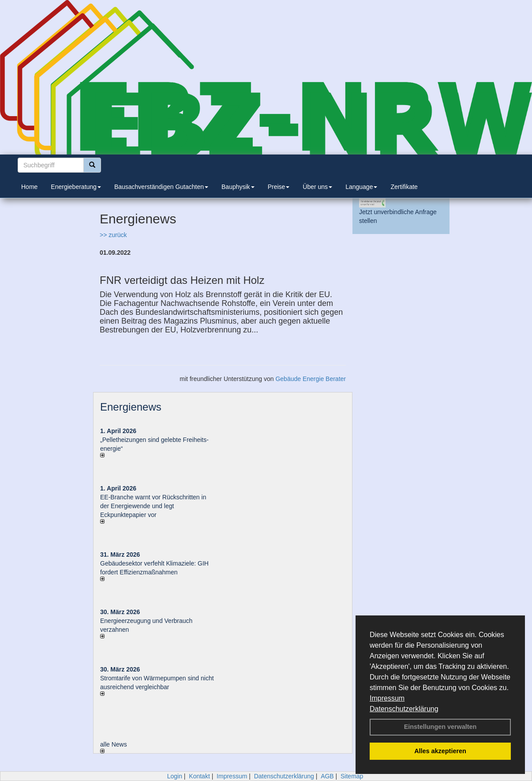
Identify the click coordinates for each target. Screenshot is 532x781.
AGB (327, 776)
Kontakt (199, 776)
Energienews (131, 407)
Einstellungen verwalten (440, 727)
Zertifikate (404, 187)
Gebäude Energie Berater (311, 379)
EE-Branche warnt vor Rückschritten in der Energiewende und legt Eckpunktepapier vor (153, 506)
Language (361, 187)
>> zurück (113, 235)
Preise (279, 187)
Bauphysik (238, 187)
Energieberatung (76, 187)
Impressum (387, 698)
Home (29, 187)
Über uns (317, 187)
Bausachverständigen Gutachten (161, 187)
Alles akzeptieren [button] (440, 751)
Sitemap (352, 776)
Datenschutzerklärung (404, 709)
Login (175, 776)
